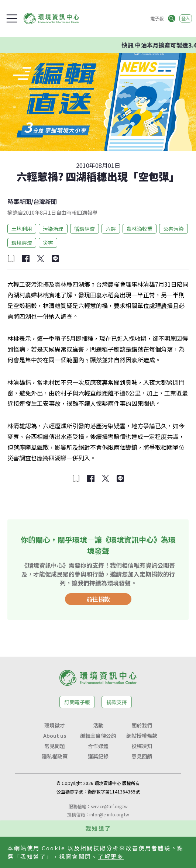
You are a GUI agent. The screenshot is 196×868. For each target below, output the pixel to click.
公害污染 (173, 229)
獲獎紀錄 (98, 756)
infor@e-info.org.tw (109, 814)
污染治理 (53, 229)
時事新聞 (19, 201)
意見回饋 (142, 756)
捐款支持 (117, 702)
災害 (48, 243)
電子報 (157, 18)
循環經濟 (85, 229)
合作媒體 (98, 746)
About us (55, 736)
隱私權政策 (55, 756)
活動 (98, 725)
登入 (186, 18)
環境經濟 (22, 243)
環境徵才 (55, 725)
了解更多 (111, 856)
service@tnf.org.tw (109, 806)
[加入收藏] (11, 259)
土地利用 (22, 229)
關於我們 (142, 725)
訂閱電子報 (77, 702)
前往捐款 (98, 599)
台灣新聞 (45, 201)
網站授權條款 (142, 736)
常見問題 (55, 746)
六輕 (111, 229)
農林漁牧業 (140, 229)
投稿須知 (142, 746)
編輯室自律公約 (98, 736)
